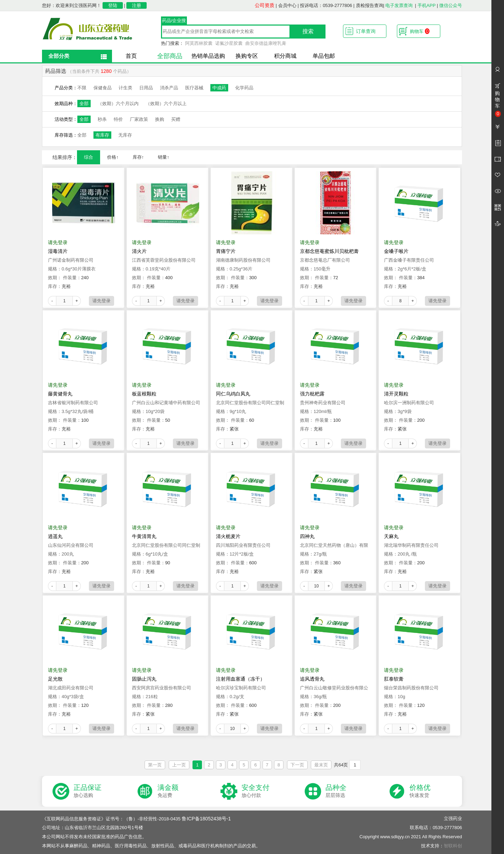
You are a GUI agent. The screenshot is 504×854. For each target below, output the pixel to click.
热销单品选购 (208, 56)
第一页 (155, 765)
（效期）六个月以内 (118, 104)
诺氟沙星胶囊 (229, 43)
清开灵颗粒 (396, 394)
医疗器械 (194, 88)
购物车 (420, 31)
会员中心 (287, 5)
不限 (82, 88)
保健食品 (103, 88)
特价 (118, 119)
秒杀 (102, 119)
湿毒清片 (58, 251)
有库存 (102, 135)
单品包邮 (324, 56)
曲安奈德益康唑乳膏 (266, 43)
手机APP (427, 5)
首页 (131, 56)
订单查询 (366, 31)
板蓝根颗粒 (144, 394)
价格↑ (113, 157)
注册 (136, 5)
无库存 (125, 135)
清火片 (139, 251)
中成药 (219, 88)
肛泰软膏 (394, 679)
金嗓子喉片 (396, 251)
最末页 (321, 765)
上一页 (179, 765)
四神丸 (307, 536)
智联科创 (453, 846)
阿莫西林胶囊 (199, 43)
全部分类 (59, 56)
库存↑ (138, 157)
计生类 (125, 88)
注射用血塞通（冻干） (240, 679)
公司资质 (265, 5)
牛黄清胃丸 (144, 536)
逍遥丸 (55, 536)
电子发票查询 (399, 5)
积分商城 (285, 56)
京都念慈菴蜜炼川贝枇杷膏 (329, 251)
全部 (84, 104)
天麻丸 (391, 536)
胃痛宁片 (226, 251)
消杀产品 (169, 88)
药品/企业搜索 (174, 21)
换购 (160, 119)
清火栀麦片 (228, 536)
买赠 (176, 119)
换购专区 (247, 56)
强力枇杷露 (312, 394)
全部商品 (170, 56)
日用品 (146, 88)
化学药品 (244, 88)
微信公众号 (451, 5)
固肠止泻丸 (144, 679)
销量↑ (164, 157)
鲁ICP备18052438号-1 (206, 819)
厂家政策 (139, 119)
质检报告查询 (370, 5)
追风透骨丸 (312, 679)
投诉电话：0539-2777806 (326, 5)
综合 (89, 157)
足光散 (55, 679)
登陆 (113, 5)
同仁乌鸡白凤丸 (233, 394)
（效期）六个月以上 (166, 104)
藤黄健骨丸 (60, 394)
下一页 (297, 765)
